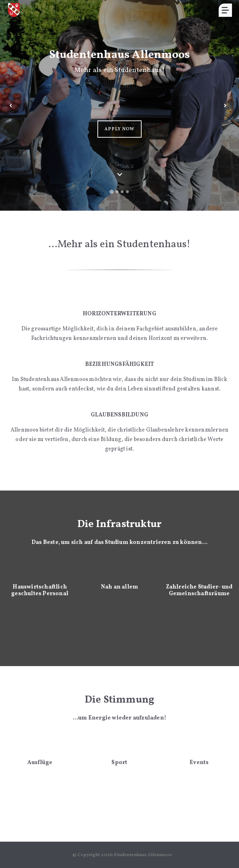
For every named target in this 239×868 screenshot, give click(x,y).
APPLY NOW (120, 129)
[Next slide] (225, 105)
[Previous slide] (11, 105)
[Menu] (225, 10)
